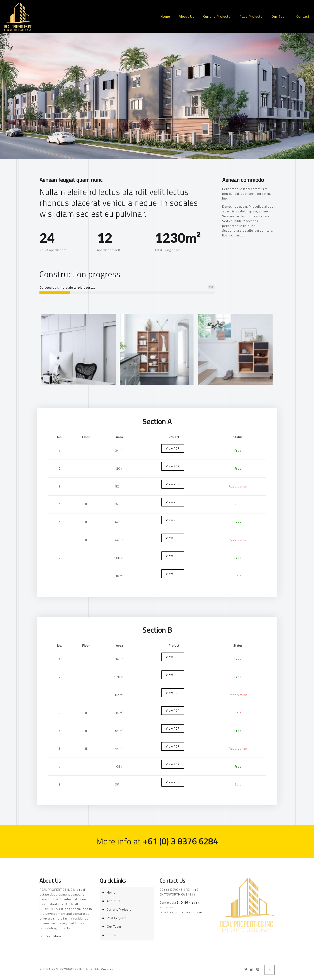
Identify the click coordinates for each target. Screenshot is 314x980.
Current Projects (119, 909)
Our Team (114, 926)
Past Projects (117, 918)
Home (111, 892)
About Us (114, 901)
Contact (112, 935)
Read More (53, 936)
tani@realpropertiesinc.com (181, 912)
